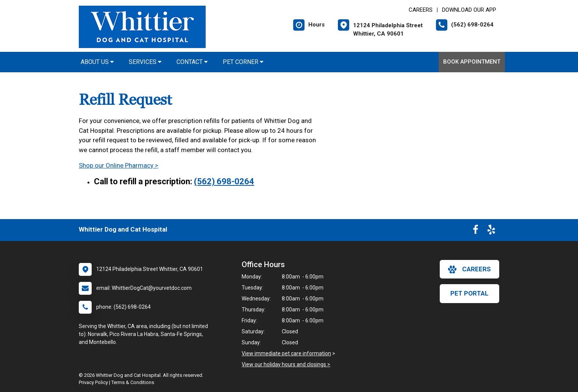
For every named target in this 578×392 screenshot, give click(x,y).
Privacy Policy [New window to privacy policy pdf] (93, 382)
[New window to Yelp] (491, 231)
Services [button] (145, 62)
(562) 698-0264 (224, 181)
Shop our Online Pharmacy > (119, 165)
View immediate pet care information (286, 353)
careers (469, 269)
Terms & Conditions (133, 382)
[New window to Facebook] (476, 231)
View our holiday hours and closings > (286, 364)
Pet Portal (469, 293)
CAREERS (421, 10)
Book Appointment (472, 62)
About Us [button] (97, 62)
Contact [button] (192, 62)
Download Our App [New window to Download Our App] (469, 10)
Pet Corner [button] (243, 62)
